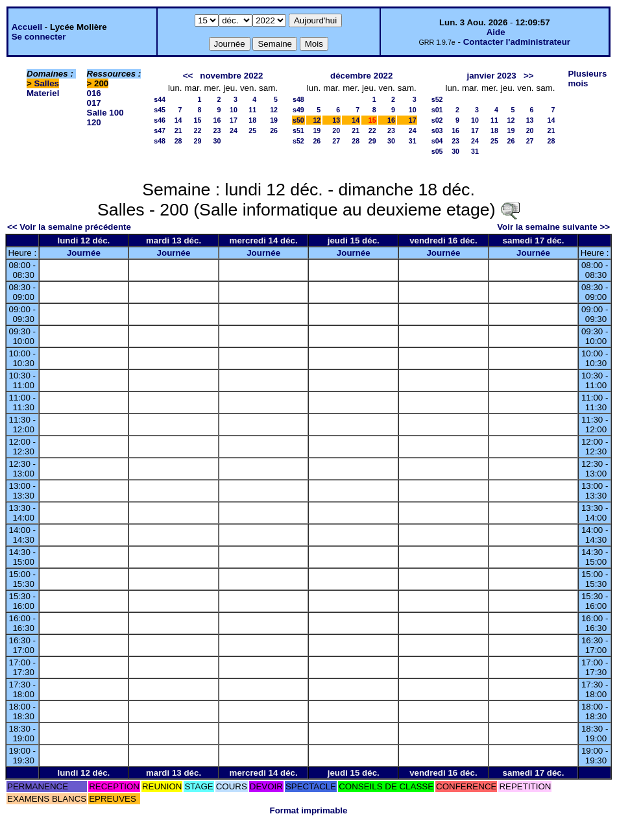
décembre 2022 (361, 76)
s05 (437, 151)
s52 (298, 141)
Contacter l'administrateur (517, 42)
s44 (160, 99)
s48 (160, 141)
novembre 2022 (231, 76)
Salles (47, 83)
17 (234, 120)
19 (274, 120)
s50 (298, 120)
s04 (437, 141)
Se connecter (39, 37)
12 (274, 110)
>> (529, 76)
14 (178, 120)
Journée (84, 253)
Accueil (27, 27)
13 (336, 120)
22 (198, 130)
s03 (437, 130)
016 (94, 93)
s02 (437, 120)
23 (217, 130)
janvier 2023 (491, 76)
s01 (437, 110)
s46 (160, 120)
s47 (160, 130)
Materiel (43, 93)
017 (94, 103)
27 (336, 141)
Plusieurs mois (587, 79)
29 (198, 141)
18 (252, 120)
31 (413, 141)
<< (188, 76)
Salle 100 (105, 113)
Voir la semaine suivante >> (553, 227)
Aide (496, 32)
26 (274, 130)
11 (252, 110)
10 (234, 110)
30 (217, 141)
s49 (298, 110)
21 (178, 130)
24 (234, 130)
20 (336, 130)
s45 (160, 110)
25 (252, 130)
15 (198, 120)
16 (217, 120)
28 (178, 141)
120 (94, 122)
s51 (298, 130)
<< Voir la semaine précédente (69, 227)
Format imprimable (309, 810)
